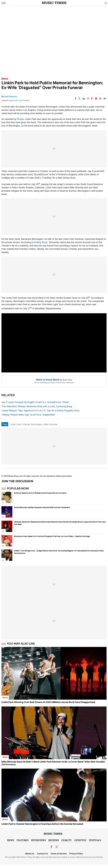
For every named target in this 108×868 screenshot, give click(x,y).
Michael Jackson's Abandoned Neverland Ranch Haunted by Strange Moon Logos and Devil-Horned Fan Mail (60, 523)
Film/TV (67, 840)
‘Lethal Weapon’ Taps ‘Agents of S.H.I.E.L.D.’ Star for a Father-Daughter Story (41, 411)
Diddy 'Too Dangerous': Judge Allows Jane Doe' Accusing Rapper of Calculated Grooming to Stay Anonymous (59, 552)
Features (23, 840)
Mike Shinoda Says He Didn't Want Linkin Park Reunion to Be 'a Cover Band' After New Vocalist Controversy (53, 763)
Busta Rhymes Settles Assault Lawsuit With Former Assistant (42, 507)
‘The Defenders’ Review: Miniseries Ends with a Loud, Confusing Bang (37, 406)
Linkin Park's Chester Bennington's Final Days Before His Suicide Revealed (42, 824)
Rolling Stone (41, 242)
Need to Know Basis (48, 380)
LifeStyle (80, 840)
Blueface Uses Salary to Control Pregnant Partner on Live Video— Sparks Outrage (52, 536)
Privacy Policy (76, 854)
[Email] (100, 99)
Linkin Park (16, 424)
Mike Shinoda (51, 424)
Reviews (54, 840)
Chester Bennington (32, 424)
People (20, 119)
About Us (30, 854)
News (5, 79)
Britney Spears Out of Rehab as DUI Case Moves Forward (40, 493)
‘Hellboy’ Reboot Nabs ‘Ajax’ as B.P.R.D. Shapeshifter (28, 415)
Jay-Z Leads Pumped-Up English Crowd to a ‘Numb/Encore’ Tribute (35, 402)
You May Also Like (21, 644)
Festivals (95, 840)
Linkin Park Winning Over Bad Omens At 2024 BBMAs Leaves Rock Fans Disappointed (48, 702)
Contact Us (42, 854)
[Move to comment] (105, 99)
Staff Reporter (11, 97)
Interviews (38, 840)
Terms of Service (59, 854)
